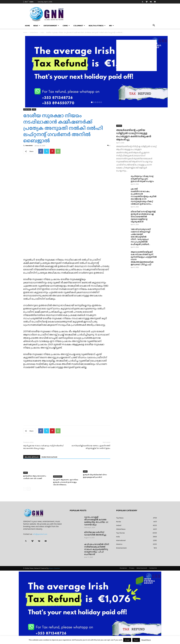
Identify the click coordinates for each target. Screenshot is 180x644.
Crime (66, 26)
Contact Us (153, 568)
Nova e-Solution (54, 568)
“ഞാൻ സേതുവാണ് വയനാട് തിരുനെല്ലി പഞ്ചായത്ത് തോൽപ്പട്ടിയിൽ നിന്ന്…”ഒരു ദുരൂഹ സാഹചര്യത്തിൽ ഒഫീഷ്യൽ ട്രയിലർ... (141, 237)
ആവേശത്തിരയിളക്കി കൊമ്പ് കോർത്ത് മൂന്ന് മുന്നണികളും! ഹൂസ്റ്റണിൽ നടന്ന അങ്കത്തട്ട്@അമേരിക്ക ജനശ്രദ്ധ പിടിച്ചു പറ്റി (144, 258)
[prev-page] (25, 489)
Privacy (132, 568)
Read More (146, 640)
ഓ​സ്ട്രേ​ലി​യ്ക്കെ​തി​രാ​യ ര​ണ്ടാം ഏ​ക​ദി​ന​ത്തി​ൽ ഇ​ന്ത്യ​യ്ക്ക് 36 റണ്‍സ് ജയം (91, 447)
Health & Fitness (97, 26)
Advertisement (142, 568)
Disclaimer (123, 568)
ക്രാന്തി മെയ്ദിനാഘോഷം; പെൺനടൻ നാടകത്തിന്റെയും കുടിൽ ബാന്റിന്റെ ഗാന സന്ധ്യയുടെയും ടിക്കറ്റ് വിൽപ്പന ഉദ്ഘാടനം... (144, 196)
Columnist (79, 26)
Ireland (119, 126)
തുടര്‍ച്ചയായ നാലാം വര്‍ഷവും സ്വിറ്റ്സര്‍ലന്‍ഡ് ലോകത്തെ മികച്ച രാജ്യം (43, 447)
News (37, 26)
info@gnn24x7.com (40, 534)
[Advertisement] (136, 55)
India (42, 32)
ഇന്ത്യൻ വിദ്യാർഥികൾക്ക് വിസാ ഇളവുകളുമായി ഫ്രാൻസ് (95, 476)
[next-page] (29, 489)
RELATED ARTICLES (32, 457)
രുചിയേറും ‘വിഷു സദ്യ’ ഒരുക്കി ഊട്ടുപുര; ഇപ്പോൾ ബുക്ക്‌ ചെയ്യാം (142, 179)
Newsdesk (29, 145)
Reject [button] (136, 640)
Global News (34, 32)
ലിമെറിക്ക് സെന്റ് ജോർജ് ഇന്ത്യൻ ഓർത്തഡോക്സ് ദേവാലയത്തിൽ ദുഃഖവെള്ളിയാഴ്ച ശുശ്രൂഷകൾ (143, 217)
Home (27, 26)
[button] (154, 26)
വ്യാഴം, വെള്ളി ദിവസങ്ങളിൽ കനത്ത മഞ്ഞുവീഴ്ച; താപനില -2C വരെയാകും (96, 521)
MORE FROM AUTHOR (49, 457)
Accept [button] (127, 640)
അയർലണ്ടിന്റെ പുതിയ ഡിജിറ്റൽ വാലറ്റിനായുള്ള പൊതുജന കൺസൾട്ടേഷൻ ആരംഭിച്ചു (134, 135)
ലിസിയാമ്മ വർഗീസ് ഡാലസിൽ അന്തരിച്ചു (95, 534)
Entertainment (51, 26)
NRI (111, 26)
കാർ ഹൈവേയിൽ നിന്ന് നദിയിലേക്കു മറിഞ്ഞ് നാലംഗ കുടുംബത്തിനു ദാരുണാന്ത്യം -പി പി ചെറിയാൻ (97, 549)
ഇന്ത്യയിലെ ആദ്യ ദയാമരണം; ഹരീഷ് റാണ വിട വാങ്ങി (35, 477)
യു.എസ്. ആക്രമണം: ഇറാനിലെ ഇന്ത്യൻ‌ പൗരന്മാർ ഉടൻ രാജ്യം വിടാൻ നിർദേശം (66, 482)
